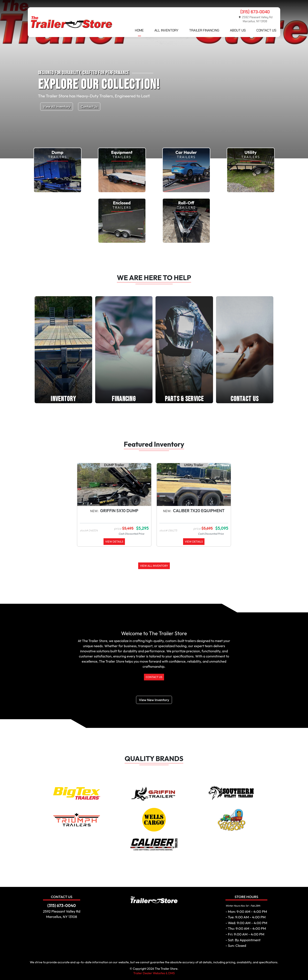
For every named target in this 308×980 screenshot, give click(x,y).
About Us (238, 30)
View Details (114, 541)
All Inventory (166, 30)
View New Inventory (154, 700)
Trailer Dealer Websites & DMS (154, 973)
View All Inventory (57, 107)
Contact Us (266, 30)
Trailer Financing (204, 30)
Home (139, 30)
